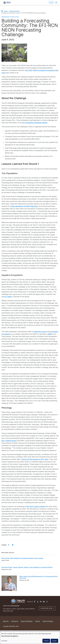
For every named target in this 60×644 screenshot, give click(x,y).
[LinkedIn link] (41, 602)
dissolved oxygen (40, 332)
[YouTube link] (44, 602)
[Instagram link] (47, 602)
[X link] (38, 602)
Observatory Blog (14, 11)
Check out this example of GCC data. (35, 459)
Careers (38, 621)
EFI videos (8, 297)
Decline (46, 641)
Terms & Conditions (27, 621)
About (6, 11)
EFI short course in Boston (36, 506)
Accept (54, 641)
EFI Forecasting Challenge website (35, 123)
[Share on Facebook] (9, 545)
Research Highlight (10, 17)
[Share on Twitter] (13, 545)
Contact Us (15, 621)
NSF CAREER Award (9, 441)
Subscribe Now (47, 608)
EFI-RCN (29, 70)
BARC (50, 334)
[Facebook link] (35, 602)
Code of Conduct (48, 621)
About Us (6, 621)
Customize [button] (4, 641)
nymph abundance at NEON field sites (24, 206)
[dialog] (30, 638)
